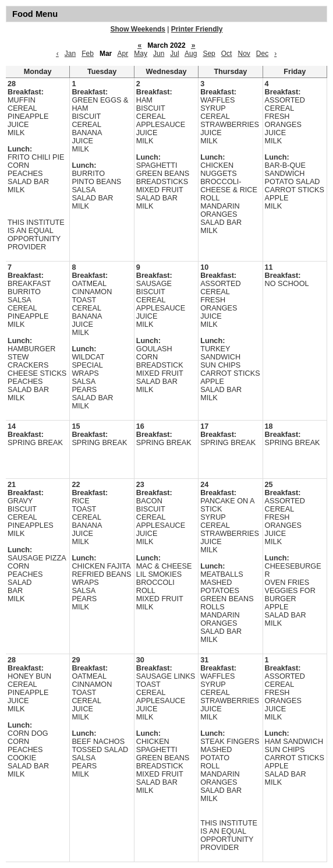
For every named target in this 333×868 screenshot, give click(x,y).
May (141, 54)
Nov (244, 54)
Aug (191, 54)
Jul (174, 54)
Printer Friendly (197, 29)
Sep (209, 54)
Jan (70, 54)
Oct (227, 54)
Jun (159, 54)
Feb (88, 54)
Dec (262, 54)
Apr (123, 54)
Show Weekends (138, 29)
